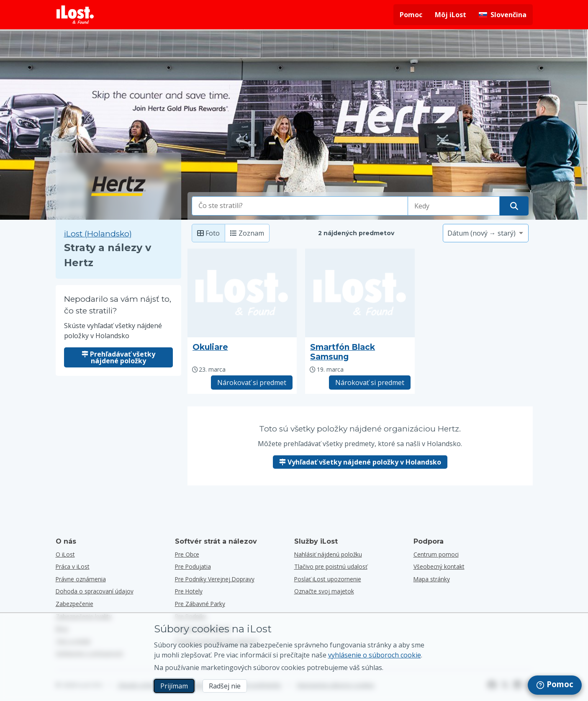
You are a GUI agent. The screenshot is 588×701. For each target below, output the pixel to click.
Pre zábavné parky (200, 604)
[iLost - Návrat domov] (75, 15)
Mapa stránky (432, 579)
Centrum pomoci (436, 554)
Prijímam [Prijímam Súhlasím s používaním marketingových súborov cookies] (174, 686)
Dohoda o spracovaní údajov (95, 591)
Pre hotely (189, 591)
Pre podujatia (193, 566)
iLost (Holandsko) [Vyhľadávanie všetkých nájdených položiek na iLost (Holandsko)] (98, 234)
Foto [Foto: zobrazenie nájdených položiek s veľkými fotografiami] (208, 233)
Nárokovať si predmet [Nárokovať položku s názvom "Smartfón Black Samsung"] (370, 383)
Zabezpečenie (74, 604)
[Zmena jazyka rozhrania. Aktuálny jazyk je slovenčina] (503, 15)
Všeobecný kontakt (439, 566)
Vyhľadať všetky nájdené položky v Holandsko (360, 462)
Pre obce (187, 554)
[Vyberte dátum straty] (454, 206)
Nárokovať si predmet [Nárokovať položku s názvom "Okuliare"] (252, 383)
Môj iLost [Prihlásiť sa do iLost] (451, 15)
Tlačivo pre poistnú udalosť (331, 566)
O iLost (65, 554)
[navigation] (555, 685)
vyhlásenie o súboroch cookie (375, 655)
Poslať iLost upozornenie (328, 579)
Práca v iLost (73, 566)
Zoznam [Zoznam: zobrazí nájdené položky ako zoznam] (247, 233)
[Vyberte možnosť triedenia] (486, 233)
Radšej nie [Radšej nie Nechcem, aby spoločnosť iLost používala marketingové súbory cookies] (225, 686)
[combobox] (300, 206)
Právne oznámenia (81, 579)
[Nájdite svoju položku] (514, 206)
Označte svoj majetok (324, 591)
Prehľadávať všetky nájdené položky (118, 357)
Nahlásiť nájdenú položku (328, 554)
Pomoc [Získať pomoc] (411, 15)
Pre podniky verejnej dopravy (215, 579)
